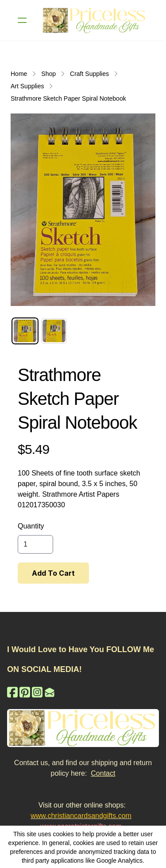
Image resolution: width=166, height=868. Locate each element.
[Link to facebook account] (12, 692)
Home (19, 74)
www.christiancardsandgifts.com (81, 816)
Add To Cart (53, 573)
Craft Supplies (89, 74)
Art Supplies (27, 86)
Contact (103, 773)
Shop (48, 74)
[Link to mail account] (50, 692)
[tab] (25, 331)
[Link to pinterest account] (25, 692)
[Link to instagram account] (37, 692)
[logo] (95, 20)
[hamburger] (22, 20)
